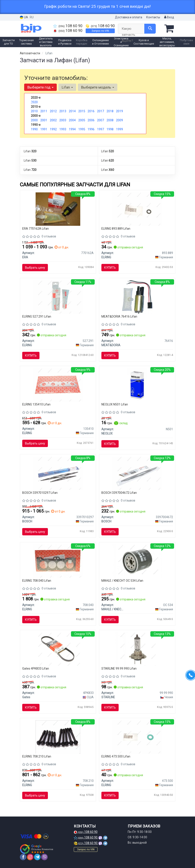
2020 (34, 102)
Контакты (153, 17)
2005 (82, 120)
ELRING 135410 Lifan (36, 404)
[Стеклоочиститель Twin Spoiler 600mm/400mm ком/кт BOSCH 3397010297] (58, 473)
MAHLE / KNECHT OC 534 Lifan (122, 581)
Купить (110, 268)
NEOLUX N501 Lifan (115, 404)
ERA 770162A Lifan (35, 229)
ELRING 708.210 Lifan (37, 756)
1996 (91, 129)
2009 (120, 120)
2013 (63, 111)
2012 (53, 111)
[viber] (44, 857)
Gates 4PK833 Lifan (36, 669)
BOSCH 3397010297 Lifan (40, 493)
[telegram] (37, 857)
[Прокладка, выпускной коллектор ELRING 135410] (58, 385)
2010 (34, 111)
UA (24, 17)
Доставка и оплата (129, 17)
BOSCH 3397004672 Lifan (119, 493)
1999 (120, 129)
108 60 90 (68, 26)
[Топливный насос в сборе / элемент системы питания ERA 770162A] (58, 209)
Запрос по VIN (100, 31)
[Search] (150, 29)
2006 (91, 120)
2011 (44, 111)
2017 (101, 111)
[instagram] (30, 857)
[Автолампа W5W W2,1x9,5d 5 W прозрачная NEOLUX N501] (137, 385)
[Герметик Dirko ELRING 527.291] (58, 297)
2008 (110, 120)
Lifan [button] (67, 87)
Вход (169, 17)
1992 (53, 129)
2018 (110, 111)
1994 (72, 129)
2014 (72, 111)
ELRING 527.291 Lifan (37, 316)
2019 (120, 111)
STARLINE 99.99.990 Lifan (119, 669)
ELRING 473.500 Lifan (116, 756)
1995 (82, 129)
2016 (91, 111)
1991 (44, 129)
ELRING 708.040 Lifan (37, 581)
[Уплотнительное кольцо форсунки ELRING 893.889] (137, 209)
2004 (72, 120)
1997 (101, 129)
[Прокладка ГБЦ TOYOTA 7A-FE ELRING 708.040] (58, 561)
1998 (110, 129)
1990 (34, 129)
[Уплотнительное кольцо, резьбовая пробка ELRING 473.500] (137, 737)
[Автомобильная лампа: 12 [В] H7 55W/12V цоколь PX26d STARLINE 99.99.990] (137, 649)
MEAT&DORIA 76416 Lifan (119, 316)
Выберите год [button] (40, 87)
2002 (53, 120)
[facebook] (23, 857)
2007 (101, 120)
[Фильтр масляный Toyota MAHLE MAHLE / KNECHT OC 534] (137, 561)
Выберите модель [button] (98, 87)
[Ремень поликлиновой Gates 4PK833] (58, 649)
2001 (44, 120)
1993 (63, 129)
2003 (63, 120)
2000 (34, 120)
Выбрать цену (35, 268)
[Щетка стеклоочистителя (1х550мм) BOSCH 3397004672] (137, 473)
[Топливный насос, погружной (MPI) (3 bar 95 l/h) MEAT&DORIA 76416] (137, 297)
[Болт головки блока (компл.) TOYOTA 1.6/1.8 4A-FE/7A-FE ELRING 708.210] (58, 737)
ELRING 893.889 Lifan (116, 229)
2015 (82, 111)
